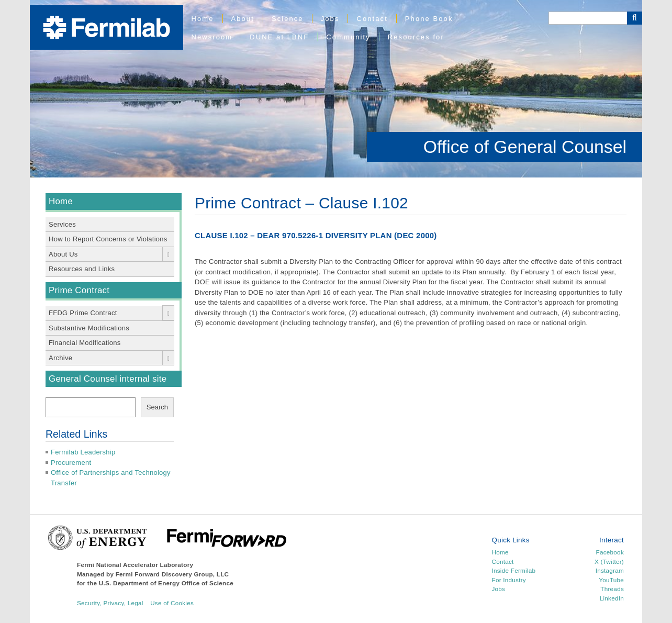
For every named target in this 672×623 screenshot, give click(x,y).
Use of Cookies (172, 603)
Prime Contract (79, 290)
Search (157, 407)
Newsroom (212, 37)
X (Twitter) (609, 561)
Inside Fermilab (514, 570)
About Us (63, 254)
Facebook (610, 552)
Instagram (610, 570)
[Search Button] (635, 18)
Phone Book (429, 19)
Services (62, 224)
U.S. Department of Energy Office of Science (166, 583)
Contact (372, 19)
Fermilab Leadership (83, 452)
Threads (612, 589)
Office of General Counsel (525, 147)
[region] (336, 89)
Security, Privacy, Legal (110, 603)
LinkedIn (612, 598)
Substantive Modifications (89, 328)
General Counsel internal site (108, 379)
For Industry (509, 580)
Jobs (330, 19)
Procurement (71, 463)
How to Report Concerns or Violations (108, 239)
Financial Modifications (85, 343)
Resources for (416, 37)
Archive (60, 358)
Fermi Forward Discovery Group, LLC (172, 574)
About (243, 19)
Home (203, 19)
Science (288, 19)
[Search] (588, 18)
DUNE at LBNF (279, 37)
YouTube (611, 580)
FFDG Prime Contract (83, 313)
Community (348, 37)
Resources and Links (82, 269)
